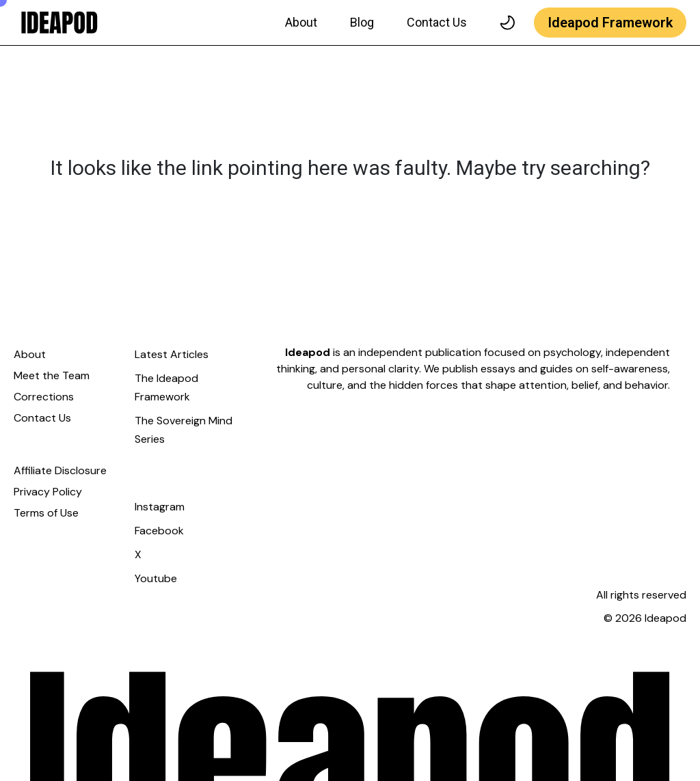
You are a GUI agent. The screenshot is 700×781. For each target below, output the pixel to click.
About (301, 22)
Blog (362, 22)
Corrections (44, 397)
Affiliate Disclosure (60, 470)
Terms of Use (46, 513)
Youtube (156, 578)
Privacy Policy (48, 492)
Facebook (159, 531)
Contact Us (437, 22)
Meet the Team (52, 375)
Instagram (160, 507)
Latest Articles (172, 354)
